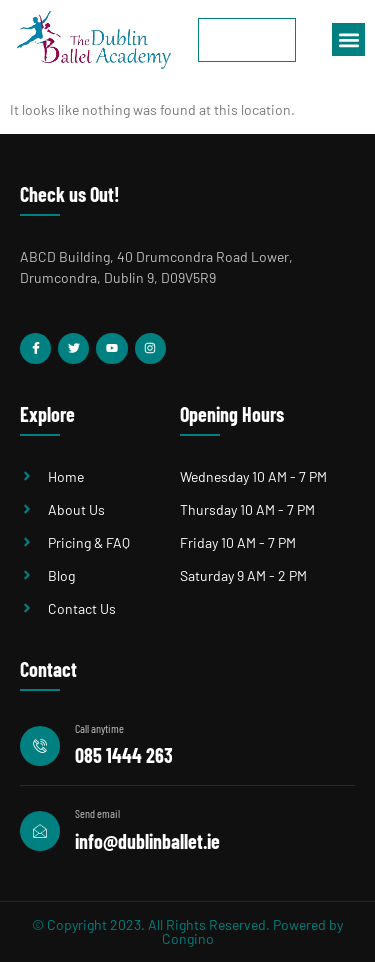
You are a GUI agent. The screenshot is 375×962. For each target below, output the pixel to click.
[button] (348, 39)
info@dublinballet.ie (147, 841)
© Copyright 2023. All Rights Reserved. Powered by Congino (187, 931)
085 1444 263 (124, 755)
